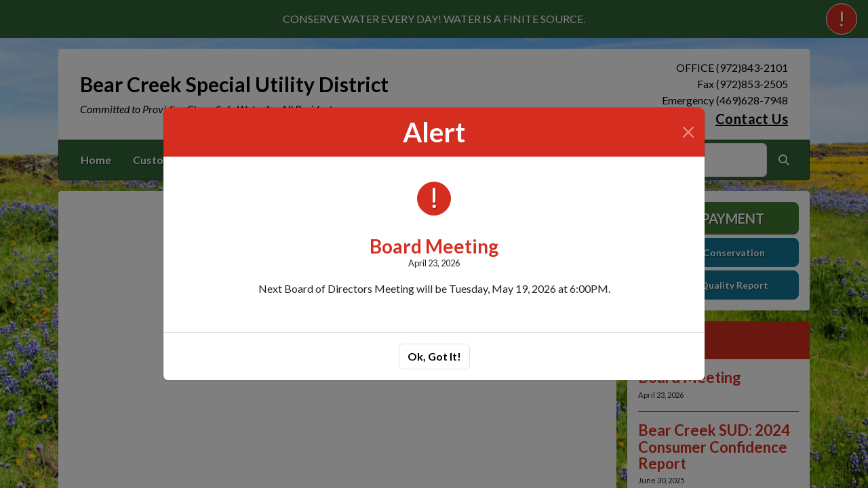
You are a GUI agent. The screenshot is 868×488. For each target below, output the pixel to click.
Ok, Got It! (434, 356)
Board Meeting (434, 246)
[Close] (688, 132)
